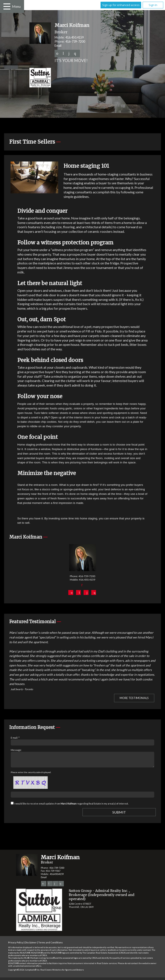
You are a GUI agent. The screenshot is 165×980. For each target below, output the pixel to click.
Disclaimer (31, 945)
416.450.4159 (75, 37)
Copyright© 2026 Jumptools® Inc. (24, 972)
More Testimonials (134, 698)
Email (58, 46)
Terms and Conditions (50, 945)
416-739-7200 (75, 41)
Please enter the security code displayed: (31, 775)
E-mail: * (15, 738)
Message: (16, 750)
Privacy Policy (16, 945)
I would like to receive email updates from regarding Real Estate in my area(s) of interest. (71, 806)
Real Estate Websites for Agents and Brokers (62, 972)
